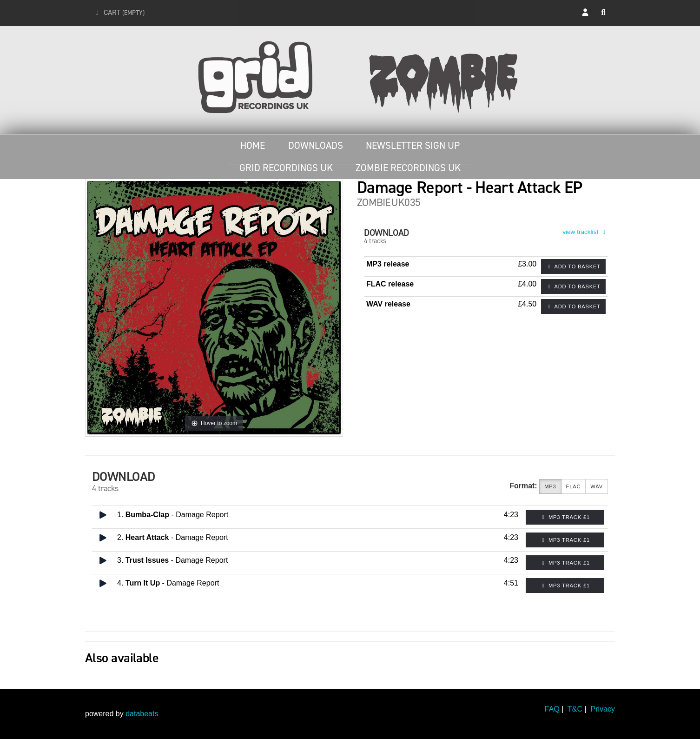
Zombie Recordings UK (408, 168)
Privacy (603, 709)
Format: (523, 486)
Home (253, 146)
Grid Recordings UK (286, 168)
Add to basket (573, 266)
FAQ (552, 709)
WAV (597, 487)
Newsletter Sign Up (413, 146)
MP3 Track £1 (565, 517)
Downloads (316, 146)
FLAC (574, 487)
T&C (575, 709)
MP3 (550, 487)
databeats (142, 714)
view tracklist (585, 232)
